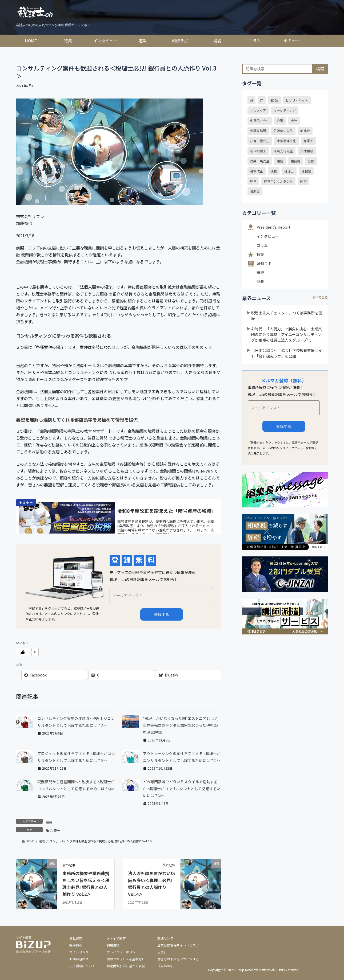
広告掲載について (82, 966)
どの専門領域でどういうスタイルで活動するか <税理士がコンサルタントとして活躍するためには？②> (182, 789)
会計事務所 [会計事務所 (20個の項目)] (258, 131)
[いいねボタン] (23, 652)
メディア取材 (116, 938)
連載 (49, 822)
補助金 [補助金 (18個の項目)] (255, 191)
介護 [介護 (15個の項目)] (280, 120)
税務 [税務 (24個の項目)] (274, 171)
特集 (260, 254)
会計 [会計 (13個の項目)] (294, 120)
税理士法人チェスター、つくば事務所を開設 (287, 316)
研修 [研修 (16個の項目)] (311, 161)
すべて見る (320, 297)
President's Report (273, 227)
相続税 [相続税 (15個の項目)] (295, 161)
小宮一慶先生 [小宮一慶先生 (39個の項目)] (260, 141)
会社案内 (76, 938)
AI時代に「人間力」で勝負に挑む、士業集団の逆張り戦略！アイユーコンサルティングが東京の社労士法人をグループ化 (287, 334)
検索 (320, 69)
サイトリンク (79, 952)
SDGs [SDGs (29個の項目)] (274, 100)
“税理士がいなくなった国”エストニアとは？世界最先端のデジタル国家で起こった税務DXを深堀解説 (181, 725)
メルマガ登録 (162, 614)
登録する (284, 426)
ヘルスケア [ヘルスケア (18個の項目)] (258, 110)
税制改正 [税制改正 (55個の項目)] (257, 171)
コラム (262, 245)
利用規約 (113, 945)
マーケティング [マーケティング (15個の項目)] (285, 110)
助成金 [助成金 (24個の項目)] (305, 131)
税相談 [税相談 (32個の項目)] (306, 171)
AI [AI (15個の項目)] (251, 100)
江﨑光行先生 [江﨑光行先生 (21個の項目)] (283, 151)
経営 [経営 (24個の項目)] (253, 181)
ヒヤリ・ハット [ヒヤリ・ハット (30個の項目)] (297, 100)
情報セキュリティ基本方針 (126, 959)
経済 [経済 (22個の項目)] (303, 181)
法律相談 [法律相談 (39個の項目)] (307, 151)
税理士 (55, 831)
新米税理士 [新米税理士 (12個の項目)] (258, 151)
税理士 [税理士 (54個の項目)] (289, 171)
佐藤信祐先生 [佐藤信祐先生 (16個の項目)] (283, 131)
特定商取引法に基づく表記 (126, 966)
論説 (260, 272)
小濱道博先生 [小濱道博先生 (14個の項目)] (286, 141)
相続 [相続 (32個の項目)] (280, 161)
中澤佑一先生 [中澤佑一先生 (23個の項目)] (260, 120)
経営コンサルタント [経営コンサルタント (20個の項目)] (278, 181)
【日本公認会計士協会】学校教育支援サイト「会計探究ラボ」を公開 (287, 353)
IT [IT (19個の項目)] (262, 100)
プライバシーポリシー (123, 952)
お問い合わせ (79, 959)
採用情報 (76, 945)
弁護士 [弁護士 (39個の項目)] (308, 141)
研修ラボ (264, 263)
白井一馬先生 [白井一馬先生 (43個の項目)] (260, 161)
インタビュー (268, 236)
